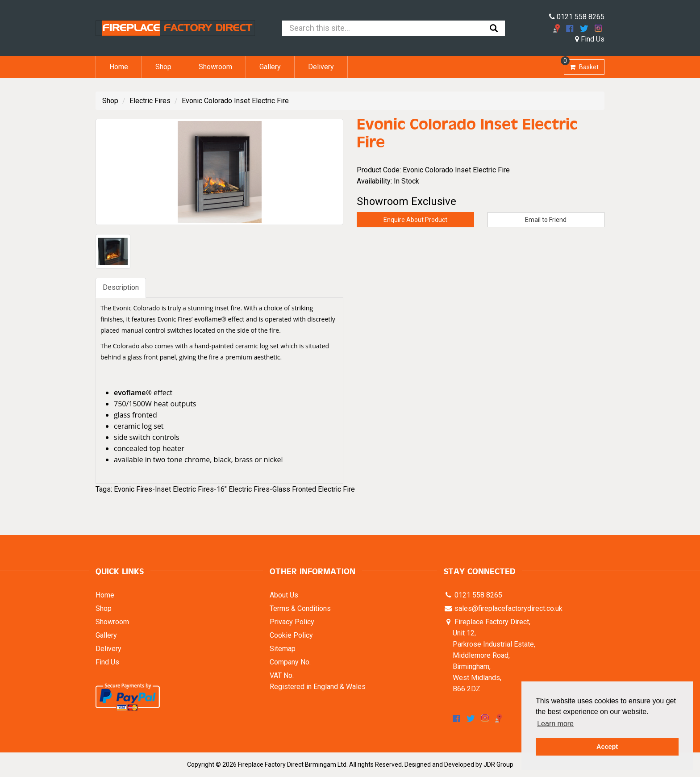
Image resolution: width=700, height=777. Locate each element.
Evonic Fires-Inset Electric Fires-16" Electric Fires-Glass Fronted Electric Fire (234, 489)
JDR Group (498, 764)
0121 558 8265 (577, 17)
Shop (163, 67)
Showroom (215, 67)
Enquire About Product (415, 220)
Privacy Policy (292, 622)
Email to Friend (546, 220)
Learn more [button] (555, 724)
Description (121, 287)
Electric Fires (150, 101)
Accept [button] (607, 747)
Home (119, 67)
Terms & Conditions (300, 608)
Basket (581, 65)
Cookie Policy (291, 635)
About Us (284, 595)
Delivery (321, 67)
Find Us (590, 39)
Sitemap (283, 649)
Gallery (270, 67)
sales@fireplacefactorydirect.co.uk (508, 608)
